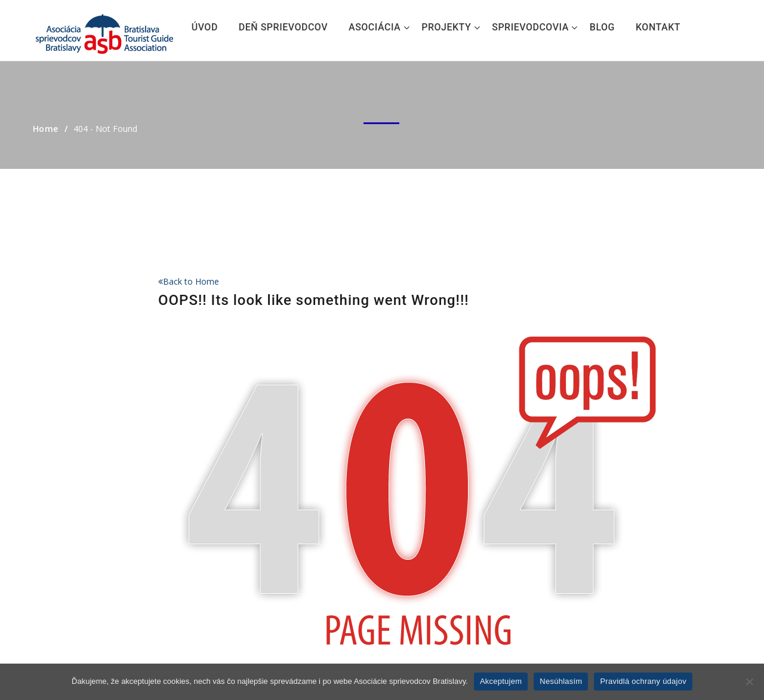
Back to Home (189, 281)
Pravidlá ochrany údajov (643, 681)
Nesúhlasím (561, 681)
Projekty (446, 27)
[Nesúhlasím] (749, 682)
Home (46, 129)
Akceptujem (501, 681)
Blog (602, 27)
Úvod (205, 27)
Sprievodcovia (530, 27)
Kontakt (658, 27)
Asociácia (375, 27)
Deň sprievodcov (283, 27)
